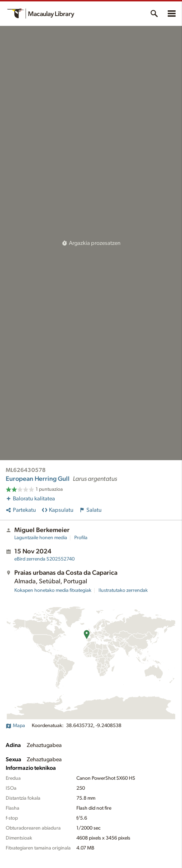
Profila (81, 538)
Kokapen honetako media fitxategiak (53, 590)
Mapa (15, 726)
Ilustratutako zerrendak (123, 590)
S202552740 (44, 559)
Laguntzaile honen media (41, 538)
